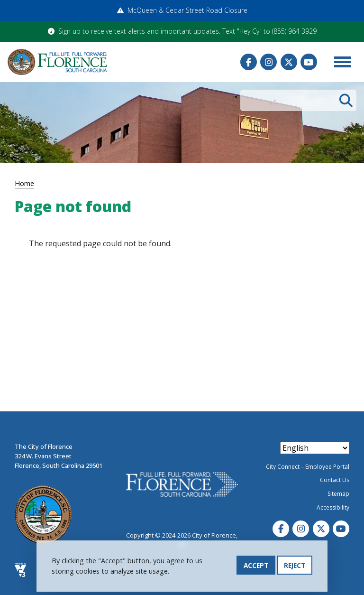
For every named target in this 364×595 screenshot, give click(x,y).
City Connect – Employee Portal (308, 467)
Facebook (249, 62)
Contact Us (335, 480)
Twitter (289, 62)
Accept (256, 568)
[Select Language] (315, 448)
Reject (295, 568)
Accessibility (333, 507)
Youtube (309, 62)
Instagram (268, 62)
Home (24, 183)
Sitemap (338, 494)
